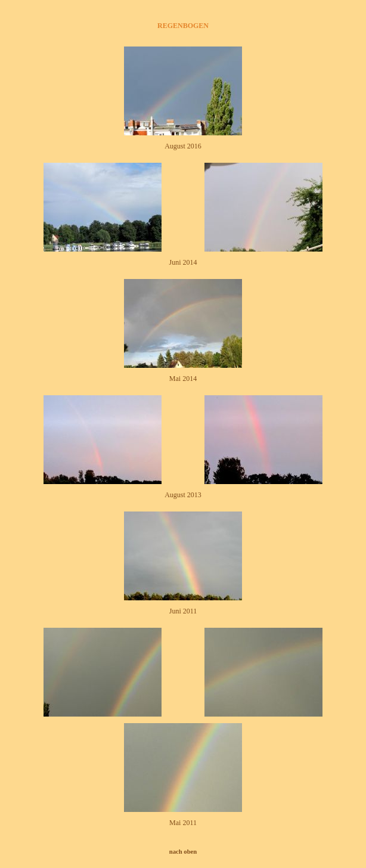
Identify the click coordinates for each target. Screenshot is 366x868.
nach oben (183, 852)
